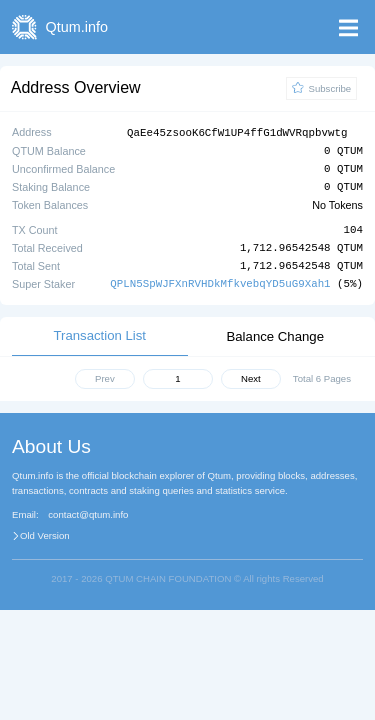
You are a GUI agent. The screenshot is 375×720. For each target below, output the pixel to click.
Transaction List (99, 334)
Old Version (45, 535)
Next (251, 377)
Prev (105, 377)
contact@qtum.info (88, 514)
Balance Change (275, 335)
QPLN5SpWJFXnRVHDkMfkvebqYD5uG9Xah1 (220, 282)
